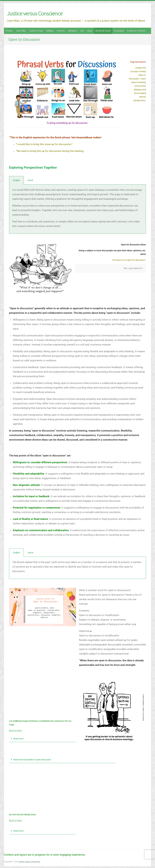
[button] (43, 739)
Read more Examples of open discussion (32, 760)
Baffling (50, 31)
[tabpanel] (77, 209)
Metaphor (73, 31)
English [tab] (16, 180)
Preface (9, 31)
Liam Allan (21, 31)
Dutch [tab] (31, 180)
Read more (19, 739)
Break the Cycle (103, 31)
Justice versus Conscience (35, 13)
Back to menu (16, 730)
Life (82, 31)
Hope (90, 31)
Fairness (61, 31)
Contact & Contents (136, 31)
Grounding (119, 31)
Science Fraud (36, 31)
